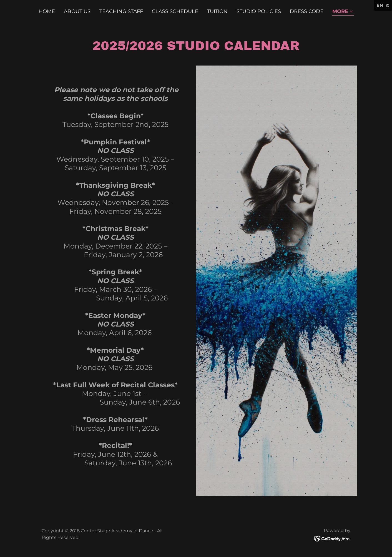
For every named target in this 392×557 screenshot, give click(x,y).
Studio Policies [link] (259, 11)
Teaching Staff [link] (121, 11)
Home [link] (47, 11)
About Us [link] (77, 11)
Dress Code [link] (307, 11)
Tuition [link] (217, 11)
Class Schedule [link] (175, 11)
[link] (332, 538)
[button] (343, 12)
